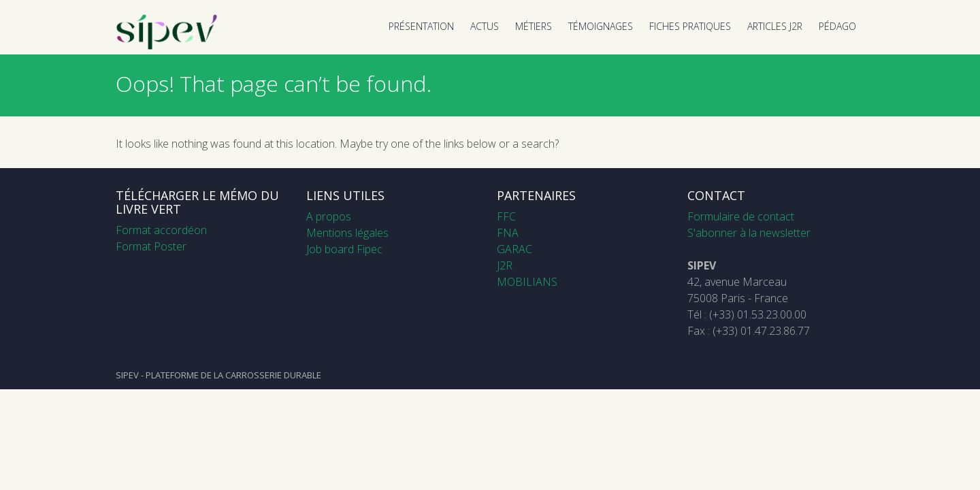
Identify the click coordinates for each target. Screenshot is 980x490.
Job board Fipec (344, 249)
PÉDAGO (837, 26)
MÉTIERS (534, 26)
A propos (329, 216)
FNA (508, 233)
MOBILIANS (527, 282)
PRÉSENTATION (421, 26)
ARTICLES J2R (775, 26)
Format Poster (151, 246)
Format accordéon (161, 230)
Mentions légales (347, 233)
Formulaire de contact (741, 216)
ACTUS (485, 26)
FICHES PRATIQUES (690, 26)
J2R (505, 265)
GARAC (514, 249)
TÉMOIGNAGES (601, 26)
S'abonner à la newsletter (749, 233)
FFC (506, 216)
